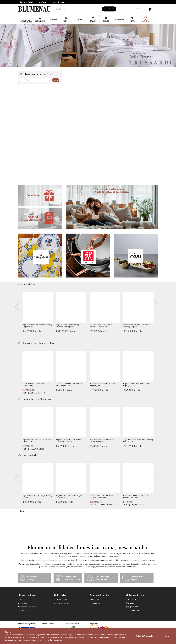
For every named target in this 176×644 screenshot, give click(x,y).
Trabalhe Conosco (25, 611)
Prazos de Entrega (61, 600)
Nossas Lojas (23, 603)
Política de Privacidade (144, 636)
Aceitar (167, 636)
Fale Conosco (95, 603)
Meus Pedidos (95, 600)
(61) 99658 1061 (132, 607)
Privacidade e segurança (27, 607)
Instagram (131, 603)
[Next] (156, 304)
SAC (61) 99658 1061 (133, 611)
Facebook (131, 600)
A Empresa (22, 600)
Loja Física (42, 2)
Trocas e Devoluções (62, 603)
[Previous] (18, 307)
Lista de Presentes (109, 9)
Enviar (56, 80)
